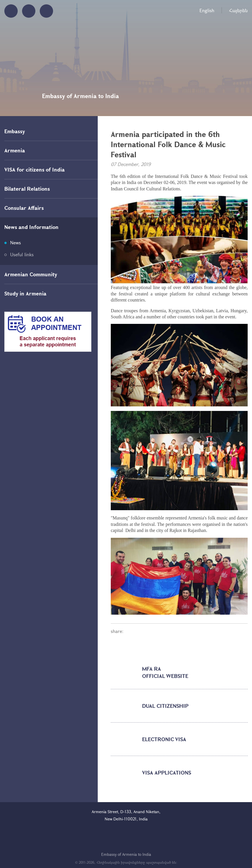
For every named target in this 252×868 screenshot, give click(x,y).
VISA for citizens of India (35, 169)
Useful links (22, 254)
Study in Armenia (25, 293)
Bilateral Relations (27, 189)
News (16, 242)
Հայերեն (238, 10)
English (207, 10)
